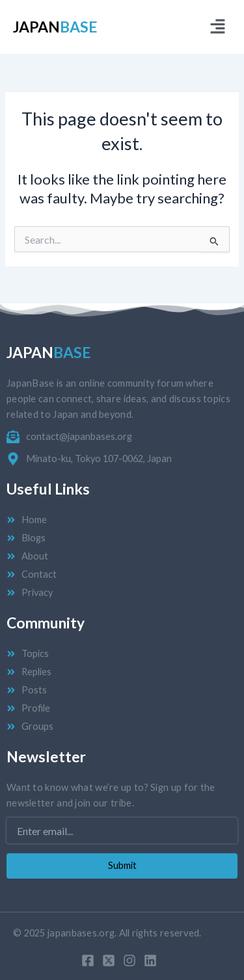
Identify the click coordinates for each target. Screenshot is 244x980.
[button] (218, 27)
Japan (55, 27)
